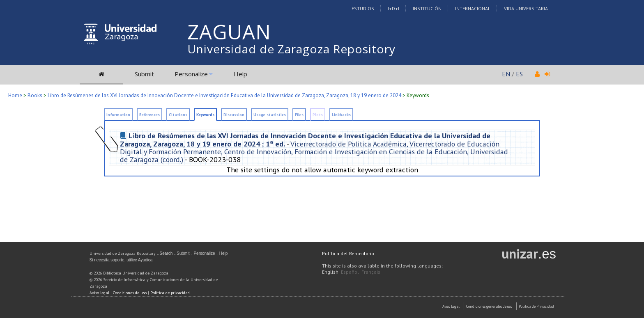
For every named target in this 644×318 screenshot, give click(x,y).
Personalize (191, 74)
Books (35, 95)
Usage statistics (270, 115)
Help (240, 74)
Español (350, 272)
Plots (318, 115)
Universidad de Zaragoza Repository (291, 49)
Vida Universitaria (526, 8)
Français (371, 272)
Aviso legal (99, 293)
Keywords (205, 115)
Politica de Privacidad (536, 306)
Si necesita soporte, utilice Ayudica (121, 260)
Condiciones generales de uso (489, 306)
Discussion (234, 115)
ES (519, 74)
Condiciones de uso (130, 293)
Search (166, 253)
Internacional (473, 8)
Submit (144, 74)
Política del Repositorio (348, 253)
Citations (178, 115)
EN (506, 74)
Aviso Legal (451, 306)
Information (118, 115)
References (149, 115)
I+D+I (393, 8)
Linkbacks (341, 115)
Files (299, 115)
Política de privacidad (170, 293)
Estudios (363, 8)
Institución (427, 8)
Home (15, 95)
